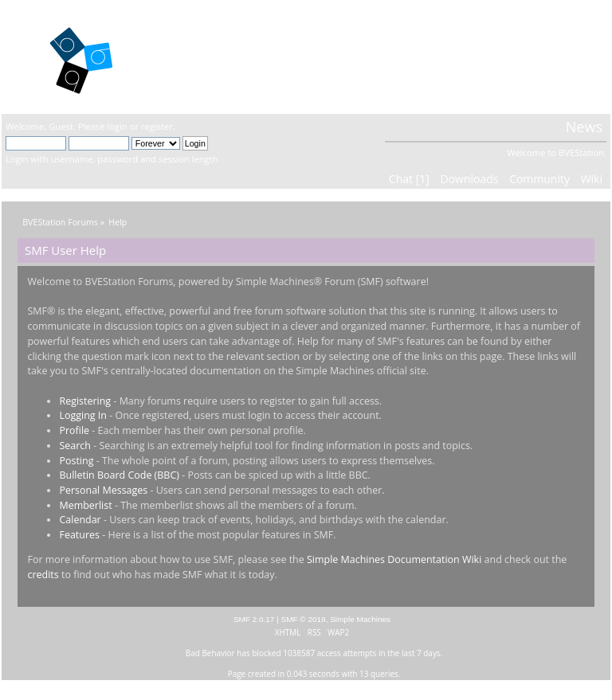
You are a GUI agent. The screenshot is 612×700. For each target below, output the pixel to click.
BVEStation (205, 56)
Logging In (82, 415)
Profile (74, 430)
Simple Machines (360, 619)
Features (79, 535)
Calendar (80, 520)
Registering (85, 401)
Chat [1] (409, 179)
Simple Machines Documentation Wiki (394, 559)
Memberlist (85, 505)
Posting (76, 461)
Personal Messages (103, 490)
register (157, 126)
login (117, 126)
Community (539, 179)
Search (75, 446)
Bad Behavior (210, 653)
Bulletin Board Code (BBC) (119, 475)
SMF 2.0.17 (254, 619)
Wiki (592, 179)
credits (43, 575)
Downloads (469, 179)
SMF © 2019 (304, 619)
